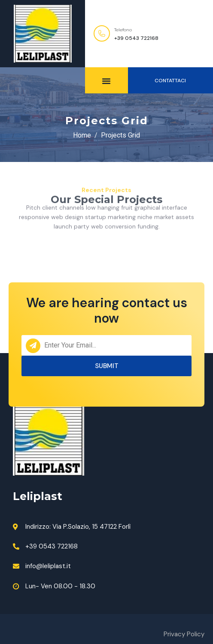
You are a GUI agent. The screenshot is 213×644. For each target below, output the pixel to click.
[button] (170, 80)
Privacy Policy (184, 634)
